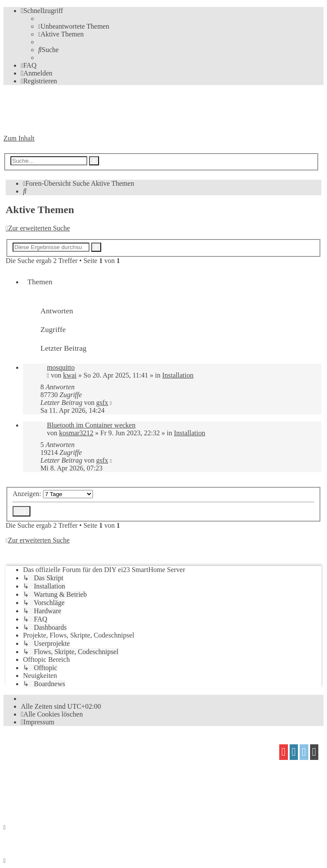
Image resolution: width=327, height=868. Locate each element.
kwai (70, 375)
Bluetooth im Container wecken (91, 425)
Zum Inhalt (19, 138)
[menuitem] (74, 26)
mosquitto (61, 367)
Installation (178, 375)
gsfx (102, 403)
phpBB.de (104, 766)
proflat (33, 782)
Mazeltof (76, 782)
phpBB (52, 749)
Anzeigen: (53, 494)
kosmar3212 (76, 433)
